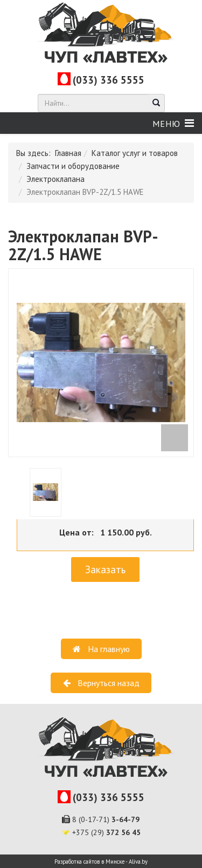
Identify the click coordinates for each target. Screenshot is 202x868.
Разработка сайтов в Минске (89, 862)
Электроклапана (55, 179)
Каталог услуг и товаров (135, 153)
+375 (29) (106, 832)
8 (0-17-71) (106, 819)
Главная (68, 153)
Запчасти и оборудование (73, 166)
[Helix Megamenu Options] (173, 123)
